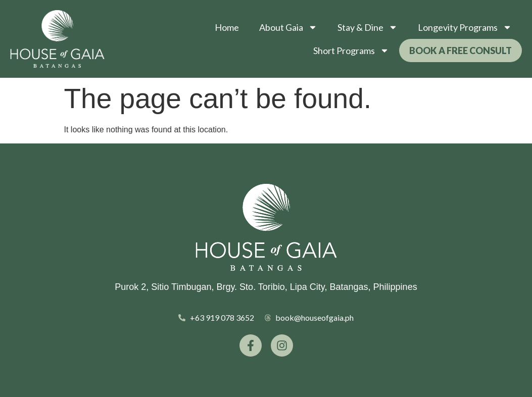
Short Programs (351, 51)
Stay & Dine (368, 27)
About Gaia (288, 27)
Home (227, 27)
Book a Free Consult (461, 51)
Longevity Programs (465, 27)
